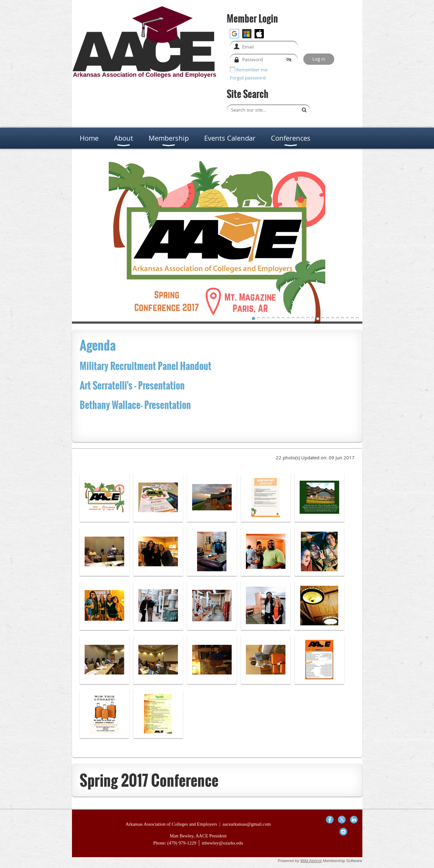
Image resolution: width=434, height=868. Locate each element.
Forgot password (248, 78)
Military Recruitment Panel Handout (146, 366)
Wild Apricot (311, 861)
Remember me (252, 70)
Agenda (98, 345)
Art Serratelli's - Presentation (132, 385)
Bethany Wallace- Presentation (136, 405)
